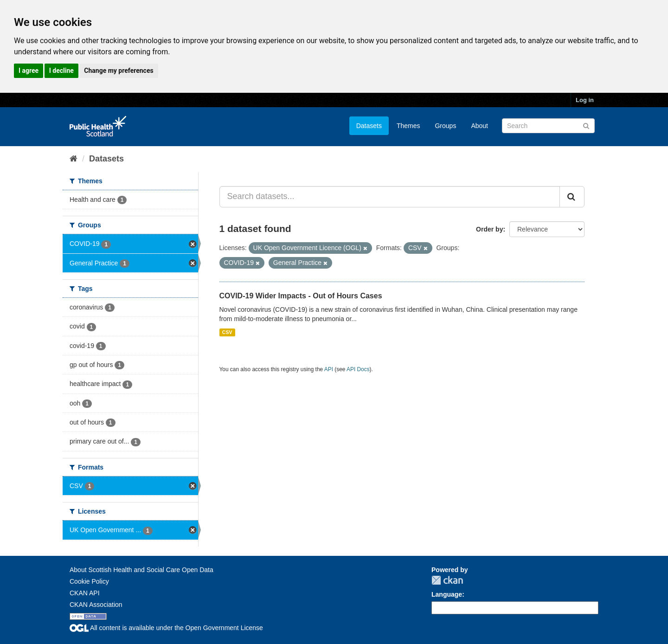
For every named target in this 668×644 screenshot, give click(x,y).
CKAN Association (96, 605)
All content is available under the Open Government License (166, 628)
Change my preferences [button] (119, 71)
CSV (227, 332)
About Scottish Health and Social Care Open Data (141, 570)
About (479, 126)
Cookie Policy (89, 581)
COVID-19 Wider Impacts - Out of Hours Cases (301, 296)
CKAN (447, 580)
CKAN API (85, 593)
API (329, 369)
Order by (489, 229)
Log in (585, 100)
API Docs (358, 369)
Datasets (369, 126)
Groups (445, 126)
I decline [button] (61, 71)
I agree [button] (29, 71)
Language (447, 594)
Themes (408, 126)
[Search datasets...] (390, 197)
